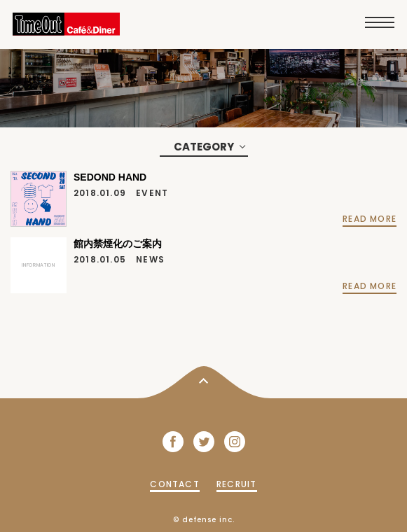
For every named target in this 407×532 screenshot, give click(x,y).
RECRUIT (236, 484)
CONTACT (174, 484)
